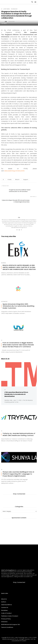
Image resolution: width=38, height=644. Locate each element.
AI (2, 9)
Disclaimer (4, 610)
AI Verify (9, 180)
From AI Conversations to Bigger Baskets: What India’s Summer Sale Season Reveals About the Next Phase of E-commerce (18, 345)
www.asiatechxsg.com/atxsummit (14, 171)
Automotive (4, 302)
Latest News (7, 9)
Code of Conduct (6, 613)
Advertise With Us (7, 605)
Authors (4, 602)
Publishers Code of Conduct (10, 616)
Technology (14, 9)
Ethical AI (17, 180)
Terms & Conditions (7, 627)
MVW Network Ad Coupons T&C (11, 625)
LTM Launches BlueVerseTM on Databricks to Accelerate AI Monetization (16, 394)
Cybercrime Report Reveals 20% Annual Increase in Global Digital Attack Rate (16, 201)
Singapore (26, 180)
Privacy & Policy (6, 619)
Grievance (4, 622)
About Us (4, 599)
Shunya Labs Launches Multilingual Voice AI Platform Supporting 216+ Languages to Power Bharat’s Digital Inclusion (18, 474)
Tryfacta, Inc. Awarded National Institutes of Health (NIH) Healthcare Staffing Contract (19, 434)
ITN (19, 217)
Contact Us (5, 608)
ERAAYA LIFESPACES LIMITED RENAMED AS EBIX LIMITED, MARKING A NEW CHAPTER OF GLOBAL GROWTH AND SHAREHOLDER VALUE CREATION (19, 267)
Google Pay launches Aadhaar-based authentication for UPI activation (20, 191)
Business (4, 263)
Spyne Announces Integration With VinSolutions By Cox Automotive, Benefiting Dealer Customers (18, 306)
